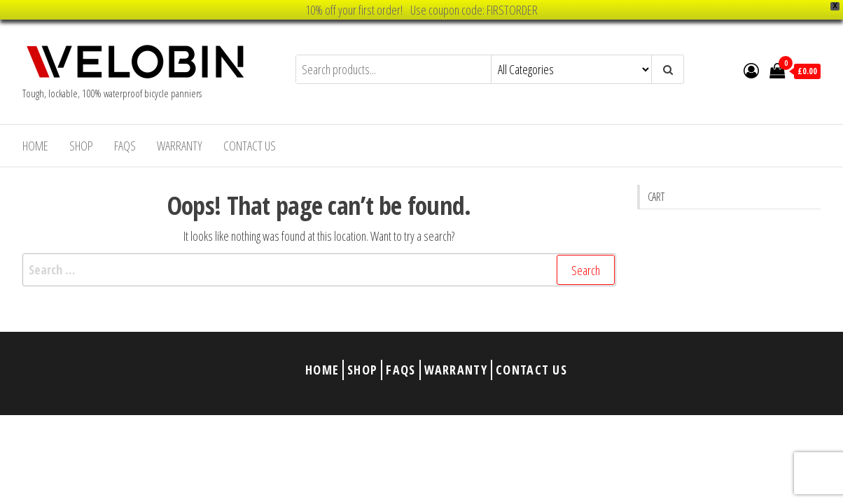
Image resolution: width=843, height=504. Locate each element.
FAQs (125, 146)
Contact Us (250, 146)
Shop (81, 146)
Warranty (180, 146)
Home (35, 146)
